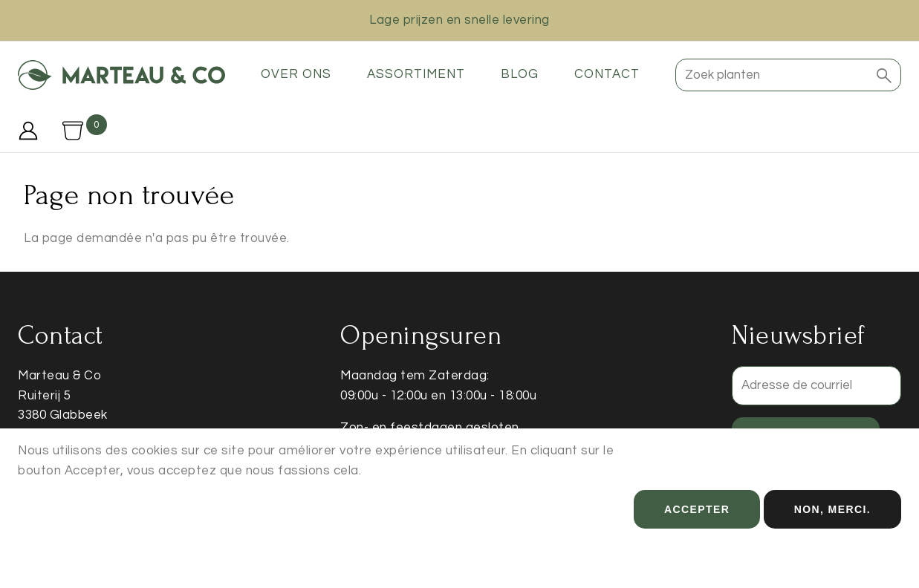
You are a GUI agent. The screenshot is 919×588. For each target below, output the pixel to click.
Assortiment (416, 74)
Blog (520, 74)
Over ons (296, 74)
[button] (884, 75)
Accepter (697, 524)
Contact (607, 74)
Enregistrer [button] (806, 437)
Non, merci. (832, 524)
